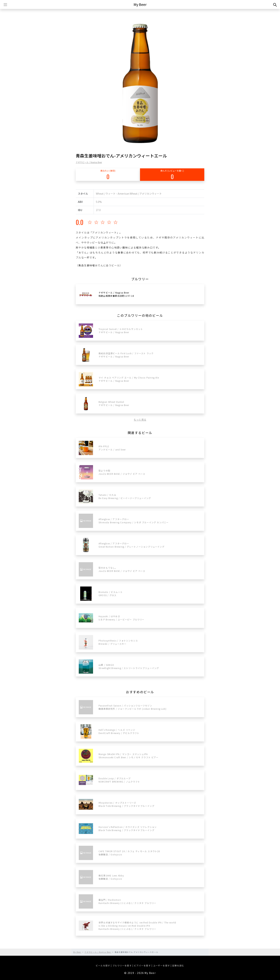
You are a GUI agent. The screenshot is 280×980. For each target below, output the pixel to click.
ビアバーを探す (142, 965)
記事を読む (178, 965)
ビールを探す (103, 965)
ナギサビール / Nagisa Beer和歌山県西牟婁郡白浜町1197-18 (116, 294)
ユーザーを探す (162, 965)
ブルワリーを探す (122, 965)
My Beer (140, 4)
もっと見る (140, 420)
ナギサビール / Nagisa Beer (89, 162)
